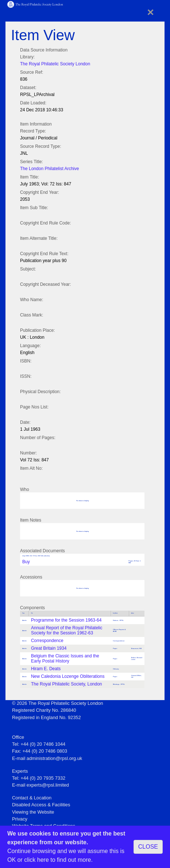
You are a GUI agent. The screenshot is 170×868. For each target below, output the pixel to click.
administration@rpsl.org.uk (54, 758)
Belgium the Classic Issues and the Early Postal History (65, 658)
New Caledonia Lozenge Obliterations (68, 676)
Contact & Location (32, 798)
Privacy (20, 819)
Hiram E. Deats (46, 669)
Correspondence (47, 641)
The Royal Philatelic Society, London (67, 684)
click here (36, 860)
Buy (26, 562)
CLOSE (148, 847)
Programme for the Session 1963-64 (66, 620)
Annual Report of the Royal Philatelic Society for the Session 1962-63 (67, 630)
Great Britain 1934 (49, 648)
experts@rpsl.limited (48, 785)
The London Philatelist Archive (49, 169)
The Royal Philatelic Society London (55, 64)
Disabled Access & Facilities (41, 805)
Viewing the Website (33, 812)
